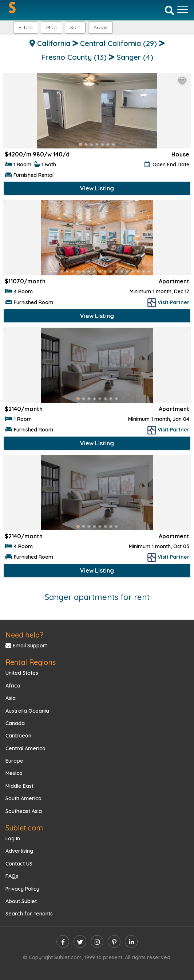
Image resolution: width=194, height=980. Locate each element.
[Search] (169, 10)
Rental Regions (31, 662)
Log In (13, 838)
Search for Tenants (29, 914)
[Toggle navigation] (183, 9)
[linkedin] (131, 942)
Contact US (19, 864)
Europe (14, 761)
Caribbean (18, 736)
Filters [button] (26, 27)
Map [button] (52, 27)
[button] (100, 28)
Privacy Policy (22, 889)
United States (22, 673)
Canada (15, 723)
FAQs (12, 876)
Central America (25, 748)
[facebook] (63, 942)
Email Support (26, 646)
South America (23, 798)
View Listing (97, 188)
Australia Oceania (27, 711)
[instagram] (97, 942)
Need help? (24, 635)
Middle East (19, 786)
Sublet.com (24, 828)
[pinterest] (114, 942)
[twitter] (80, 942)
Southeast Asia (24, 811)
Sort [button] (75, 27)
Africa (13, 686)
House (180, 154)
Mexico (14, 773)
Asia (11, 698)
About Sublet (21, 901)
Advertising (19, 851)
